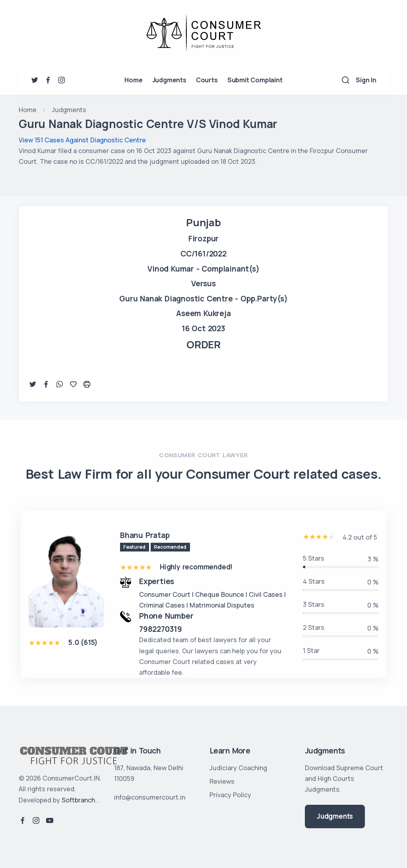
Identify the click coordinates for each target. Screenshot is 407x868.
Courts (207, 80)
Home (133, 80)
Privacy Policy (230, 795)
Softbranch (78, 800)
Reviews (222, 781)
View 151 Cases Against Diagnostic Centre (82, 140)
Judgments (169, 80)
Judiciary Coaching (238, 768)
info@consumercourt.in (150, 797)
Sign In (366, 80)
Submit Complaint (255, 80)
